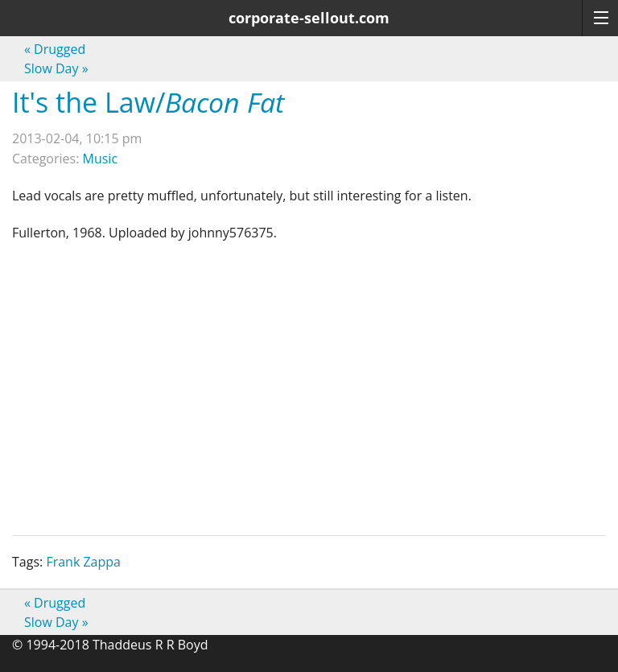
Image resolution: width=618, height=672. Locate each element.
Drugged (55, 49)
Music (101, 159)
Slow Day (56, 68)
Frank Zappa (83, 562)
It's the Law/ (148, 102)
